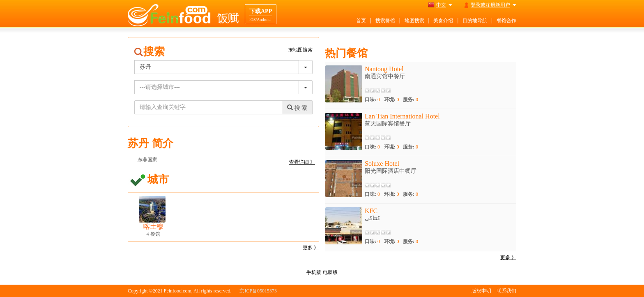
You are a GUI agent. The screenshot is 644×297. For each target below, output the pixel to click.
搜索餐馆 (385, 21)
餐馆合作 (506, 21)
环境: (392, 100)
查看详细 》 (302, 162)
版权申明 (481, 291)
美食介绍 (443, 21)
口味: (372, 100)
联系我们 (506, 291)
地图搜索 (414, 21)
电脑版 (330, 272)
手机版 (314, 272)
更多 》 (311, 248)
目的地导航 (475, 21)
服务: (411, 100)
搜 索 (297, 108)
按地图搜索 (300, 50)
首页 (361, 21)
